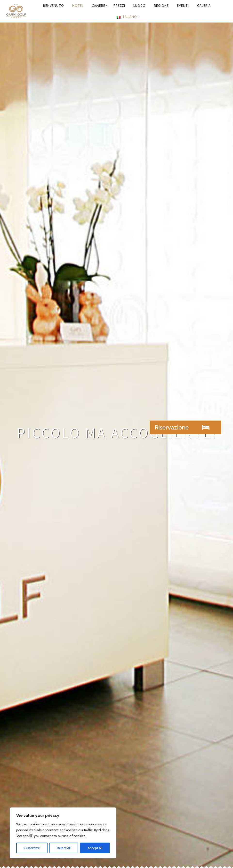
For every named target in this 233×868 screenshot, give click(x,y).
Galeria (204, 6)
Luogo (140, 6)
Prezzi (119, 6)
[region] (63, 833)
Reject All (64, 848)
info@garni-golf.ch (153, 781)
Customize (32, 848)
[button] (186, 427)
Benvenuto (54, 6)
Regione (161, 6)
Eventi (183, 6)
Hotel (78, 6)
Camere (99, 6)
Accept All (95, 848)
